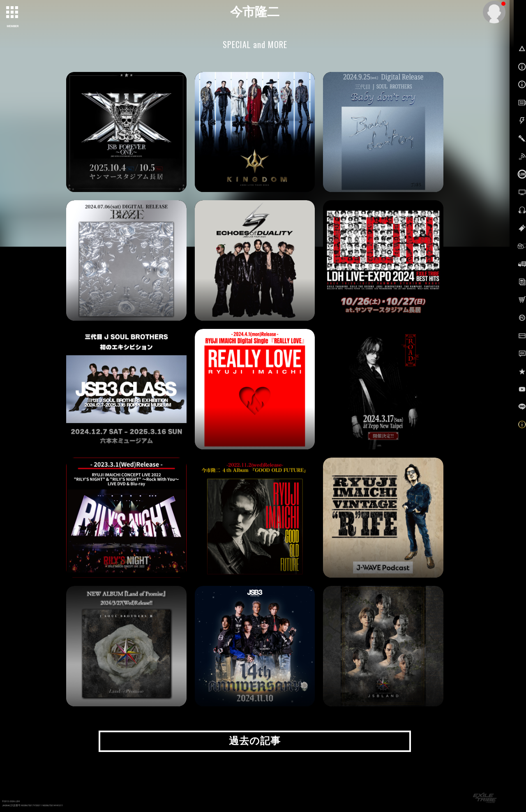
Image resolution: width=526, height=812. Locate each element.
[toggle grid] (13, 13)
